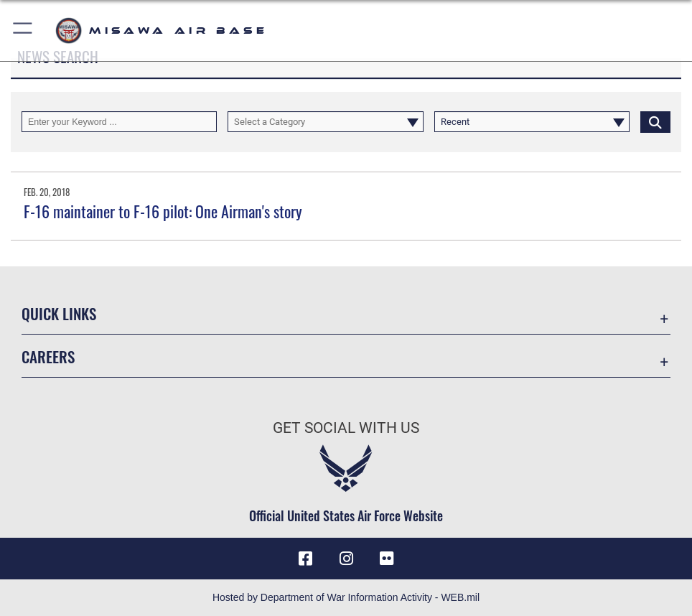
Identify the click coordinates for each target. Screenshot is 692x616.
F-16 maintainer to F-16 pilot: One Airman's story (163, 211)
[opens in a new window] (387, 559)
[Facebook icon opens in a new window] (305, 559)
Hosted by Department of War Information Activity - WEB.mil (346, 597)
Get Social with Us (346, 428)
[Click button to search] (655, 122)
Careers (48, 356)
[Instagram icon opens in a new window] (346, 559)
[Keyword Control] (119, 122)
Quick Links (59, 313)
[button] (23, 31)
